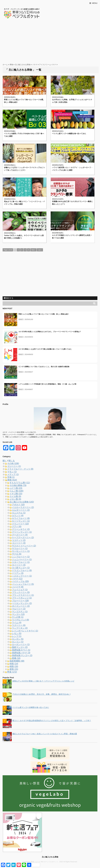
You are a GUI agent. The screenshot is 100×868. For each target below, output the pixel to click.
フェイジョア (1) (20, 590)
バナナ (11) (17, 579)
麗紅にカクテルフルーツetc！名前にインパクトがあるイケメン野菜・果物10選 (45, 734)
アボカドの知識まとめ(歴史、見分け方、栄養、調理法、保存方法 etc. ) (41, 694)
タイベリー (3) (19, 565)
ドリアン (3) (18, 573)
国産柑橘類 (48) (17, 661)
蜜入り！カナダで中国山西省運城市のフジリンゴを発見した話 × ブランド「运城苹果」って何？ (52, 721)
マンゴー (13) (18, 614)
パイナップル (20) (20, 581)
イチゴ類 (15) (16, 494)
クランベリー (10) (20, 524)
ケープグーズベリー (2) (23, 538)
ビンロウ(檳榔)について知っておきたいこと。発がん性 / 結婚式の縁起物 (44, 367)
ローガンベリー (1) (21, 644)
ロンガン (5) (18, 639)
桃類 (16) (14, 666)
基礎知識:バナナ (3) (21, 653)
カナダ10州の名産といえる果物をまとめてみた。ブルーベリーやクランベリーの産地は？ (50, 332)
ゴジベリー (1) (14, 466)
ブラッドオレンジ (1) (22, 598)
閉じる (12, 461)
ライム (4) (17, 623)
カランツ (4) (18, 516)
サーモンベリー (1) (21, 551)
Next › (33, 250)
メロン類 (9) (15, 499)
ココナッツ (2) (19, 540)
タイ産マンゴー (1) (21, 568)
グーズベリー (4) (20, 535)
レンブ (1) (17, 636)
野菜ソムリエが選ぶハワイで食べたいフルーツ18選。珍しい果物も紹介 (44, 314)
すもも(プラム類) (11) (20, 483)
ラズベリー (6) (19, 625)
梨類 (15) (14, 669)
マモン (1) (12, 472)
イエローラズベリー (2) (23, 507)
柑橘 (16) (16, 658)
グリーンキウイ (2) (21, 529)
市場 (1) (11, 477)
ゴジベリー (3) (19, 543)
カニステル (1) (19, 513)
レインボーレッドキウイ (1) (25, 631)
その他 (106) (13, 463)
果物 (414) (12, 480)
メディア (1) (13, 474)
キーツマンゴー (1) (21, 521)
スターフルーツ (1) (21, 562)
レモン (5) (17, 633)
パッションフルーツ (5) (23, 584)
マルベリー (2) (19, 609)
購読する (9, 298)
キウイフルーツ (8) (21, 518)
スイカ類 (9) (15, 496)
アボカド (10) (18, 505)
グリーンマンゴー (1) (22, 532)
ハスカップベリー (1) (22, 576)
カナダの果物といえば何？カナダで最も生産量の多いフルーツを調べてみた (45, 349)
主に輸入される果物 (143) (22, 502)
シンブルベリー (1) (21, 557)
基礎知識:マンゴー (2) (22, 655)
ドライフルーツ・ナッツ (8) (20, 469)
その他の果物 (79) (18, 485)
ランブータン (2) (20, 628)
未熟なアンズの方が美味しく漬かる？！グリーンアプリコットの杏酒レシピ (43, 681)
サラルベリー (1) (20, 548)
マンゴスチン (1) (20, 612)
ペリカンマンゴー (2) (22, 603)
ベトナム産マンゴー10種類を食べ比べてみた (69, 134)
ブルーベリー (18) (20, 601)
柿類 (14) (14, 664)
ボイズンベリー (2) (21, 606)
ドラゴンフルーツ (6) (22, 570)
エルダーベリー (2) (21, 510)
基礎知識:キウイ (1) (21, 650)
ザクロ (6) (17, 554)
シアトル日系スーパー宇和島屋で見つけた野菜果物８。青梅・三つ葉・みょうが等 (47, 384)
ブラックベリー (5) (21, 592)
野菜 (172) (12, 672)
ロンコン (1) (18, 642)
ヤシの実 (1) (18, 617)
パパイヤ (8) (18, 587)
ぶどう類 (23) (16, 488)
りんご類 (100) (17, 491)
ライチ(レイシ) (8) (21, 620)
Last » (40, 250)
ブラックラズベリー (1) (23, 595)
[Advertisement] (50, 41)
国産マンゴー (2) (20, 647)
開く (5, 461)
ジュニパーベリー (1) (22, 559)
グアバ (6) (17, 527)
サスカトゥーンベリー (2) (24, 546)
